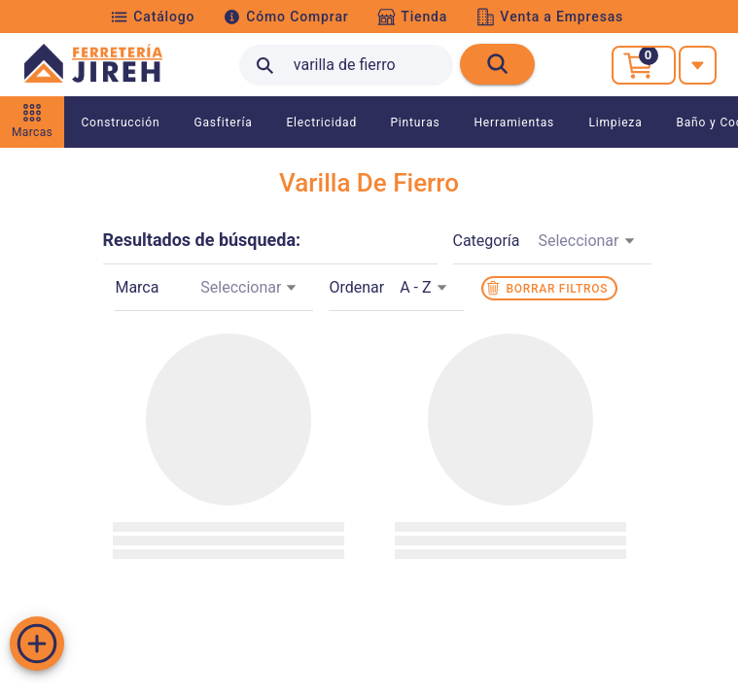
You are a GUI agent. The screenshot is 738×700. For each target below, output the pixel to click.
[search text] (346, 65)
